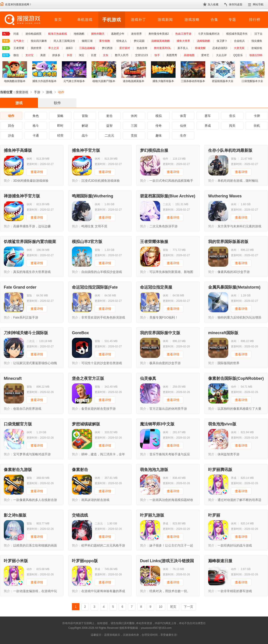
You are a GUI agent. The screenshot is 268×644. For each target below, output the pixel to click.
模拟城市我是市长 (237, 34)
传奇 (159, 126)
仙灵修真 (148, 378)
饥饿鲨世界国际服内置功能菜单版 (30, 242)
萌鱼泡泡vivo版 (222, 424)
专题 (232, 20)
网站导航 (258, 4)
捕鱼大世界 (183, 41)
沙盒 (11, 135)
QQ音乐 (238, 55)
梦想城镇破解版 (86, 424)
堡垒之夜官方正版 (88, 378)
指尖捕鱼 (257, 41)
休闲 (134, 116)
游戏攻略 (192, 20)
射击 (109, 116)
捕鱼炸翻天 (98, 34)
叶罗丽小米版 (16, 561)
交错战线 (80, 515)
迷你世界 (136, 34)
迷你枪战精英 (33, 34)
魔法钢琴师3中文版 (157, 424)
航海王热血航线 (58, 34)
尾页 (173, 607)
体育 (183, 116)
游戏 (49, 92)
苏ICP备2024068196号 (186, 628)
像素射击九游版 (18, 470)
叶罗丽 (214, 515)
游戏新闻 (165, 20)
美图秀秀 (172, 55)
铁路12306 (256, 55)
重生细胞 (105, 41)
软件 (57, 103)
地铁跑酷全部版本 (15, 72)
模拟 (159, 116)
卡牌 (257, 116)
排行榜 (255, 20)
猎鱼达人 (122, 41)
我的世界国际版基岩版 (228, 242)
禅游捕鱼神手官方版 (22, 196)
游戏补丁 (138, 20)
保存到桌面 (236, 4)
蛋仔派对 (125, 48)
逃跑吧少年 (118, 34)
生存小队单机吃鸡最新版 (230, 150)
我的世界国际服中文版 (160, 333)
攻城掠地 (257, 48)
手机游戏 (112, 20)
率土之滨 (54, 48)
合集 (214, 20)
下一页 (188, 607)
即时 (60, 126)
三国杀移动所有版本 (193, 72)
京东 (106, 55)
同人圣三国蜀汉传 (64, 41)
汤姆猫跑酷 (203, 41)
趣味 (159, 135)
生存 (183, 135)
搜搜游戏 (22, 92)
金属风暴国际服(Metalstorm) (234, 287)
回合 (11, 126)
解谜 (85, 126)
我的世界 (36, 48)
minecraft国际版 (223, 333)
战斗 (85, 135)
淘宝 (82, 55)
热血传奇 (142, 48)
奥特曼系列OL (162, 48)
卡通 (36, 135)
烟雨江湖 (87, 41)
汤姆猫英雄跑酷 (161, 41)
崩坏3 (69, 48)
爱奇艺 (205, 55)
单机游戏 (85, 20)
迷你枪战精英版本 (134, 72)
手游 (37, 92)
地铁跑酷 (79, 34)
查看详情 (37, 172)
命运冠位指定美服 (156, 287)
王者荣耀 (19, 48)
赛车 (208, 116)
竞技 (134, 135)
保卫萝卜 (222, 41)
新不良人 (183, 48)
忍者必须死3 (220, 48)
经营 (60, 135)
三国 (134, 126)
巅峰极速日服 (220, 561)
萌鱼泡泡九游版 (154, 470)
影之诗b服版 (15, 515)
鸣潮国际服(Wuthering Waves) (93, 196)
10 (161, 607)
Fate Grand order (20, 287)
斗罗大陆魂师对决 (209, 34)
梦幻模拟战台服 (154, 150)
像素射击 (80, 470)
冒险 (85, 116)
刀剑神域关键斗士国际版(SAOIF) (26, 333)
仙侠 (183, 126)
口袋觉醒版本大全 (252, 72)
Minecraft (13, 378)
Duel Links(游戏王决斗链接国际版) (167, 561)
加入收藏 (213, 4)
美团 (43, 55)
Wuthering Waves (225, 196)
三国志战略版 (87, 48)
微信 (16, 55)
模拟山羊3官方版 (87, 242)
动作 (61, 92)
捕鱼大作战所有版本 (44, 72)
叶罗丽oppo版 (85, 561)
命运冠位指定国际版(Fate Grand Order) (95, 287)
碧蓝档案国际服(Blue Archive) (168, 196)
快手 (157, 55)
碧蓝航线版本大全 (223, 72)
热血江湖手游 (183, 34)
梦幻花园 (139, 41)
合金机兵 (239, 41)
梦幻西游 (107, 48)
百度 (94, 55)
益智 (109, 126)
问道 (16, 34)
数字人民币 (122, 55)
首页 (58, 20)
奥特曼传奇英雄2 (159, 34)
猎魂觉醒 (200, 48)
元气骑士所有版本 (74, 72)
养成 (208, 126)
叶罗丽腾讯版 (220, 470)
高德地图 (189, 55)
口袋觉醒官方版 (18, 424)
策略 (60, 116)
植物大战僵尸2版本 (104, 72)
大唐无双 (239, 48)
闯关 (232, 126)
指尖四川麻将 (39, 41)
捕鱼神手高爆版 (18, 150)
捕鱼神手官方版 (86, 150)
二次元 (109, 135)
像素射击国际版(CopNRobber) (236, 378)
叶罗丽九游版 (152, 515)
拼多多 (56, 55)
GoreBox (80, 333)
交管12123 (141, 55)
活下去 (258, 34)
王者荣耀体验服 (154, 242)
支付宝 (29, 55)
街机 (257, 126)
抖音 (70, 55)
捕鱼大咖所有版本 (163, 72)
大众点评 (221, 55)
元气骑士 (19, 41)
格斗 (36, 126)
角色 (36, 116)
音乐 (232, 116)
